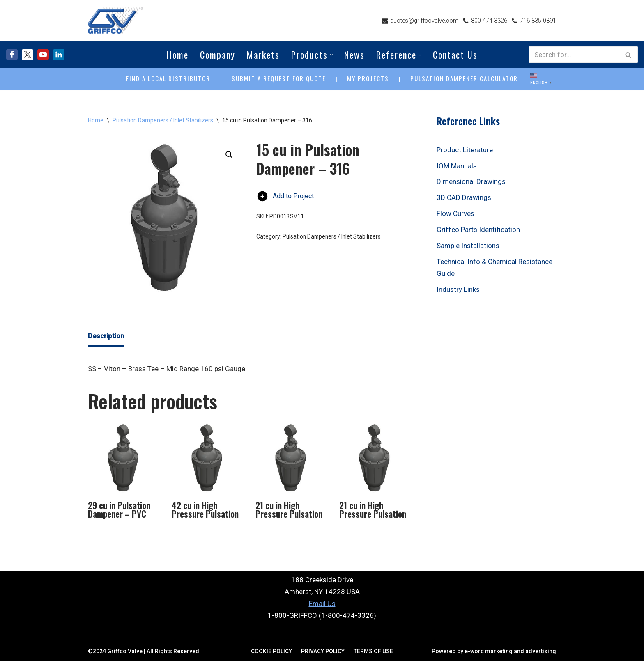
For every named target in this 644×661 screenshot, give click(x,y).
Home (178, 55)
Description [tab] (106, 336)
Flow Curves (455, 213)
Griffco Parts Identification (478, 230)
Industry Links (458, 289)
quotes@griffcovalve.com (424, 21)
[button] (331, 55)
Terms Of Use (373, 651)
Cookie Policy (271, 651)
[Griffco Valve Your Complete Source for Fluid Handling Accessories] (116, 21)
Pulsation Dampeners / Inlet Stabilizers (163, 120)
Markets (263, 55)
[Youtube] (43, 55)
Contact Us (455, 55)
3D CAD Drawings (464, 197)
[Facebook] (12, 55)
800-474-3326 (489, 21)
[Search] (574, 55)
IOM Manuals (457, 166)
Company (218, 55)
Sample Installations (468, 246)
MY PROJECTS (368, 78)
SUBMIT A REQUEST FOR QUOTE (279, 78)
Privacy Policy (323, 651)
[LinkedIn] (59, 55)
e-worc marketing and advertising (510, 651)
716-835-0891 (538, 21)
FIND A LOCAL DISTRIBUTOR (168, 78)
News (354, 55)
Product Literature (465, 150)
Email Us (322, 604)
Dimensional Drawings (471, 181)
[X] (28, 55)
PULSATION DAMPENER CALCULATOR (464, 78)
